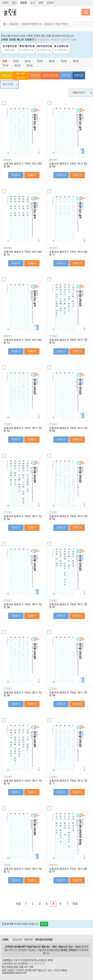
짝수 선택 (21, 78)
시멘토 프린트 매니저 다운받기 (18, 40)
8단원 (18, 66)
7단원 (5, 66)
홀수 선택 (21, 74)
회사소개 (17, 940)
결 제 (44, 924)
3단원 (40, 61)
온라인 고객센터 (69, 950)
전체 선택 (6, 75)
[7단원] (53, 336)
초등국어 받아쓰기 (32, 24)
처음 (18, 904)
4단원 (52, 61)
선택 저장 (66, 75)
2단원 (28, 61)
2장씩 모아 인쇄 (50, 75)
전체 (5, 61)
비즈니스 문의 (16, 950)
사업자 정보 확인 (36, 964)
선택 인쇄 (35, 75)
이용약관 (28, 940)
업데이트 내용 (68, 40)
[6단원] (8, 160)
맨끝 (75, 904)
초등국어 (14, 24)
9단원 (30, 66)
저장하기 (16, 175)
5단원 (64, 61)
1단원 (16, 61)
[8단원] (53, 865)
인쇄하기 (32, 175)
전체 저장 (79, 75)
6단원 (76, 61)
